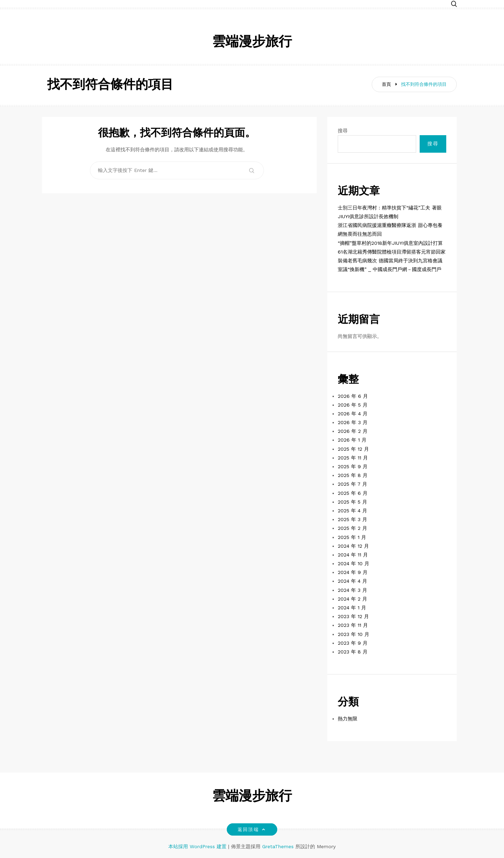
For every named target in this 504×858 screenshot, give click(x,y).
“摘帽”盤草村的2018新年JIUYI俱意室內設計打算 (390, 243)
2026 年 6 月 (353, 396)
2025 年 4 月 (352, 511)
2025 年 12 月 (353, 449)
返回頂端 (252, 829)
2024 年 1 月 (352, 608)
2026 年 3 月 (353, 422)
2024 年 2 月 (352, 599)
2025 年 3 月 (352, 519)
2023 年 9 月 (353, 643)
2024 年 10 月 (353, 563)
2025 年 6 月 (353, 493)
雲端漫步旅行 (252, 43)
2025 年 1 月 (352, 537)
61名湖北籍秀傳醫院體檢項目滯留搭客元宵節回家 (392, 252)
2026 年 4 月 (353, 414)
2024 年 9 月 (353, 572)
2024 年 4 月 (352, 581)
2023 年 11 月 (353, 625)
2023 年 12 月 (353, 616)
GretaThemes (278, 846)
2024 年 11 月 (353, 555)
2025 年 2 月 (352, 528)
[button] (454, 4)
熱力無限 (348, 719)
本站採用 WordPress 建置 (198, 846)
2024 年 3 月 (352, 590)
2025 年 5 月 (352, 502)
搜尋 (343, 131)
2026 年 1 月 (352, 440)
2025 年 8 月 (353, 475)
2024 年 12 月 (353, 546)
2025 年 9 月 (353, 466)
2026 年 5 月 (353, 405)
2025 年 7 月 (352, 484)
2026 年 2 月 (353, 431)
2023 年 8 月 (353, 652)
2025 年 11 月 (353, 458)
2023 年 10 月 (353, 634)
